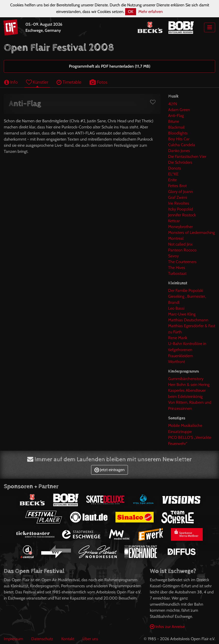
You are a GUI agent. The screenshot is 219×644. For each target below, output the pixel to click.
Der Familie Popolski (186, 290)
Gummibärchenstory (186, 379)
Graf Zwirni (178, 197)
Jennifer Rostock (182, 215)
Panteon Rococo (182, 250)
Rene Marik (178, 338)
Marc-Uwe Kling (182, 314)
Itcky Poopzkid (181, 209)
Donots (175, 168)
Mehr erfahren (151, 12)
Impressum (13, 639)
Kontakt (68, 639)
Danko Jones (179, 151)
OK (131, 12)
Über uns (90, 639)
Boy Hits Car (179, 139)
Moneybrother (180, 227)
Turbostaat (177, 273)
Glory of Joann (181, 192)
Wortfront (177, 362)
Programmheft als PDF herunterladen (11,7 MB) (110, 66)
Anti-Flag (176, 116)
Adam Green (179, 110)
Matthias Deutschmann (188, 320)
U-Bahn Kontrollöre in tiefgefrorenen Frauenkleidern (187, 350)
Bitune (174, 121)
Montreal (176, 238)
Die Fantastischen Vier (187, 156)
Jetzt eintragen (110, 470)
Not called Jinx (180, 244)
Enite (172, 180)
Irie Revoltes (179, 203)
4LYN (173, 104)
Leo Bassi (176, 308)
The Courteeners (182, 262)
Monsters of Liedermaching (192, 233)
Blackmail (176, 127)
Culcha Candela (182, 145)
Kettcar (174, 221)
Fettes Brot (177, 186)
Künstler (37, 82)
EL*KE (173, 174)
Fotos (98, 82)
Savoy (173, 256)
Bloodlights (178, 133)
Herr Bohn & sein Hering (189, 385)
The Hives (177, 268)
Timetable (69, 82)
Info (11, 82)
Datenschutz (42, 639)
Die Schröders (180, 162)
